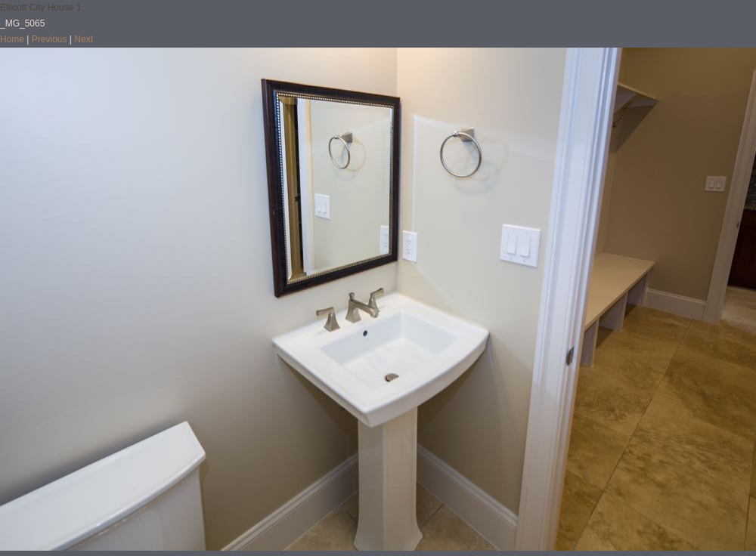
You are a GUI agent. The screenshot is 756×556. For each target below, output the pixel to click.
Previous (50, 39)
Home (12, 39)
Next (84, 39)
